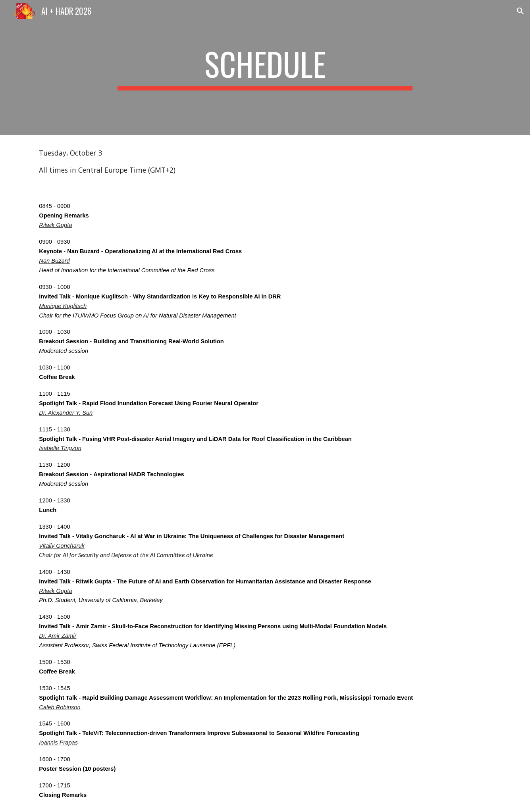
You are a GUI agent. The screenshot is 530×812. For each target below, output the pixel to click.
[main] (265, 67)
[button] (520, 11)
